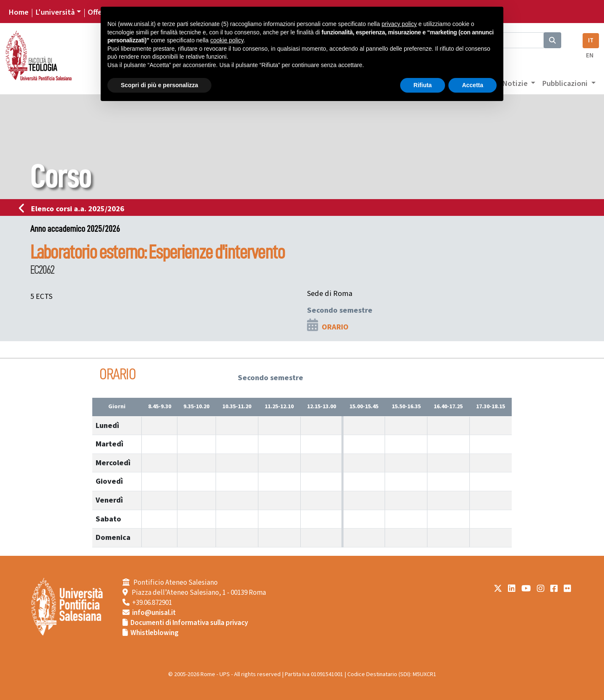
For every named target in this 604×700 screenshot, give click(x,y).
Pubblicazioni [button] (566, 83)
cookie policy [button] (227, 40)
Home (18, 12)
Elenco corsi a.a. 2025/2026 (74, 209)
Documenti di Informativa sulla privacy (189, 623)
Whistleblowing (155, 633)
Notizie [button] (516, 83)
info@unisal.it (154, 613)
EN (590, 56)
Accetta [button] (473, 85)
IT (591, 40)
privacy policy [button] (399, 24)
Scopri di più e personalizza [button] (159, 85)
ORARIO (335, 327)
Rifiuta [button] (423, 85)
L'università (55, 12)
